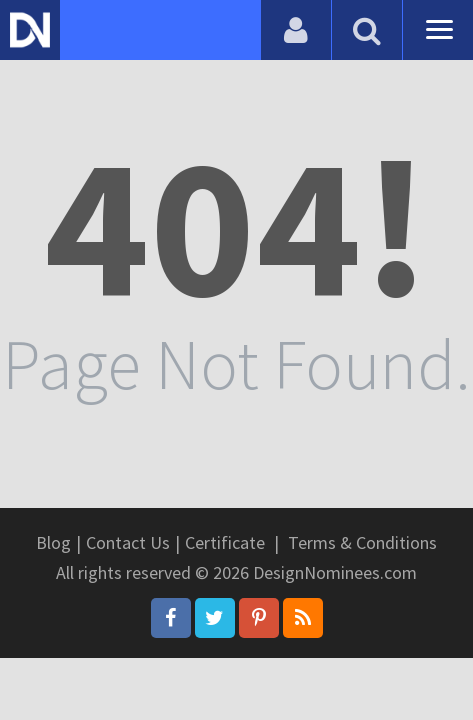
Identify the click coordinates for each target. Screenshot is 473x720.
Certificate (225, 542)
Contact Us (128, 542)
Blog (53, 542)
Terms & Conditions (362, 542)
